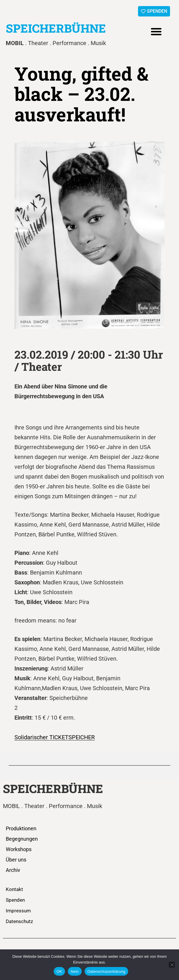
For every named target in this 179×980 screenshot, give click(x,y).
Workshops (19, 849)
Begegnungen (22, 839)
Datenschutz (19, 921)
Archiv (13, 870)
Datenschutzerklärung (106, 971)
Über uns (16, 860)
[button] (156, 32)
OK (59, 971)
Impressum (18, 911)
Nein (75, 971)
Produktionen (21, 828)
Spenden (15, 900)
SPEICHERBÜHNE (56, 28)
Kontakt (14, 889)
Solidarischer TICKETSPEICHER (55, 737)
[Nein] (172, 965)
